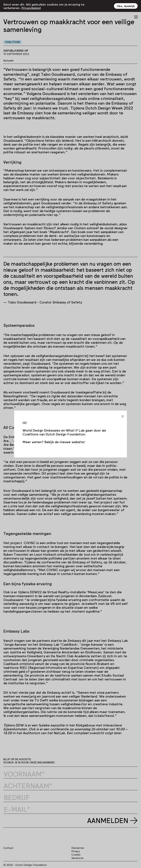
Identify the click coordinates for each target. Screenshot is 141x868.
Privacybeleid (31, 8)
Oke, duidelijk (126, 6)
